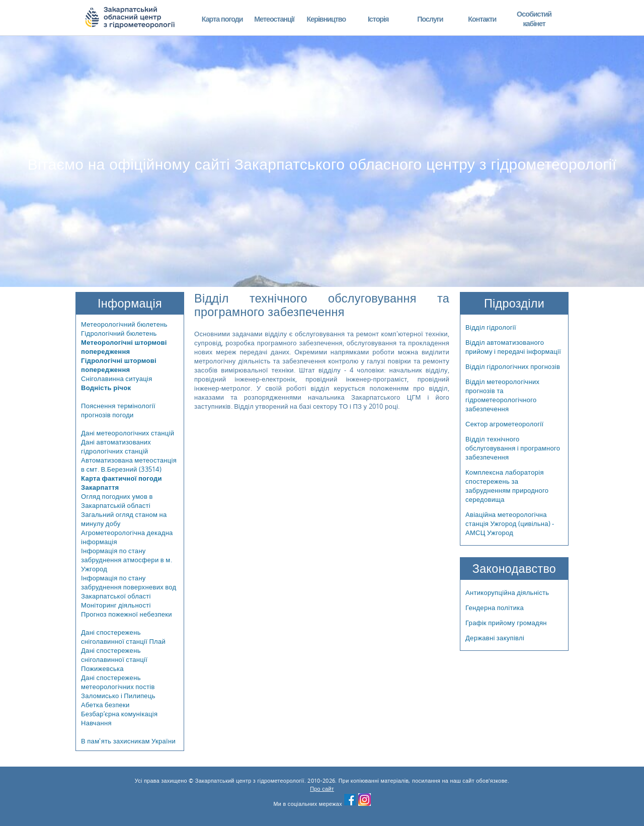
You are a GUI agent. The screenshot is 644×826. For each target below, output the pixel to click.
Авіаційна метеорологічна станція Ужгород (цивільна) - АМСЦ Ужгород (510, 523)
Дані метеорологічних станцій (128, 433)
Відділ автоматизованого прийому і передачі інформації (513, 347)
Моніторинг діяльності (116, 605)
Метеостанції (274, 19)
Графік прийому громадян (506, 623)
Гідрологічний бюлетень (119, 333)
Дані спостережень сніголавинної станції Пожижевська (114, 659)
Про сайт (322, 789)
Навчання (96, 723)
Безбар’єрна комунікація (119, 714)
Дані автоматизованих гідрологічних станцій (116, 446)
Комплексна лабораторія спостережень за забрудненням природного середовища (507, 486)
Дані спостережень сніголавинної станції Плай (123, 637)
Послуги (430, 19)
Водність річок (106, 388)
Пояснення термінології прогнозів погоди (118, 410)
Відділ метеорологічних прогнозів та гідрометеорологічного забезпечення (502, 395)
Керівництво (326, 19)
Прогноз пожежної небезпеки (127, 614)
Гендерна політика (495, 608)
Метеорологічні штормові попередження (124, 347)
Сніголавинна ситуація (117, 379)
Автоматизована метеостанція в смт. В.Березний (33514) (129, 465)
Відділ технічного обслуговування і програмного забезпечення (513, 448)
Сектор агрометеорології (504, 424)
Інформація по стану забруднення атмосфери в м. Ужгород (127, 560)
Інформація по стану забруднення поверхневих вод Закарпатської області (129, 587)
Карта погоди (222, 19)
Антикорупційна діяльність (507, 592)
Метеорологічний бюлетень (124, 324)
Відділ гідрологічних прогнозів (513, 366)
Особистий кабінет (534, 19)
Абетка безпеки (105, 705)
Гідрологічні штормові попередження (119, 365)
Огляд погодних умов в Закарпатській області (117, 501)
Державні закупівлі (495, 638)
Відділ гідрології (491, 327)
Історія (378, 19)
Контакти (482, 19)
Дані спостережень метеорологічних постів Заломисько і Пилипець (118, 687)
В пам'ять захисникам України (128, 741)
